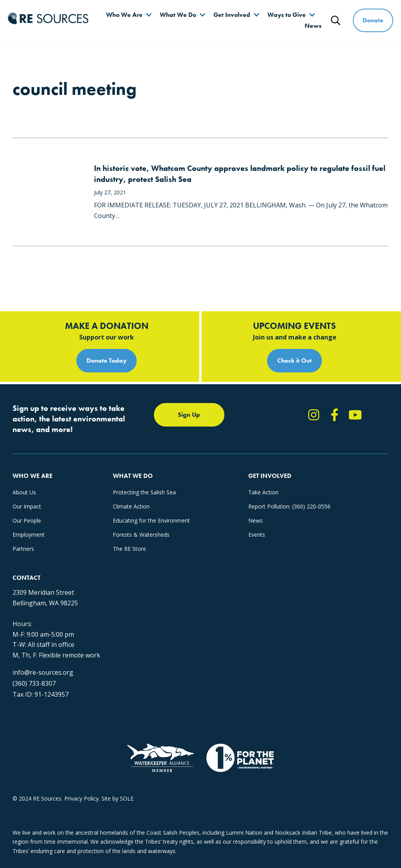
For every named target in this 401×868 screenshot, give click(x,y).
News (313, 26)
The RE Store (129, 549)
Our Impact (27, 506)
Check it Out (294, 360)
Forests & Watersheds (141, 535)
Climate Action (131, 506)
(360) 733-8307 (34, 683)
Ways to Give (287, 15)
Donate (373, 20)
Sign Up (189, 415)
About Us (24, 492)
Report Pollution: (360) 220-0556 (289, 506)
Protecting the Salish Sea (144, 492)
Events (257, 535)
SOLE (127, 798)
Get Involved (232, 15)
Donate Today (107, 360)
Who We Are (124, 15)
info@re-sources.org (43, 672)
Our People (27, 520)
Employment (29, 535)
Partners (23, 549)
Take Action (263, 492)
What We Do (178, 15)
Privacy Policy (81, 798)
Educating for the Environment (151, 520)
